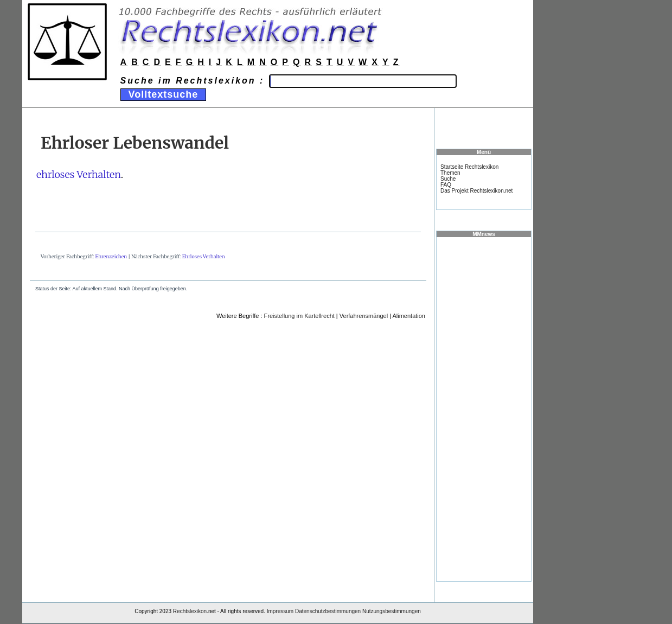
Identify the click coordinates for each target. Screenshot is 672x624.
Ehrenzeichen (111, 256)
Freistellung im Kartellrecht (299, 316)
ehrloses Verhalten (79, 174)
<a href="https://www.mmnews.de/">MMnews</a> (484, 409)
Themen (450, 173)
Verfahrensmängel (364, 316)
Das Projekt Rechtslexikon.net (476, 191)
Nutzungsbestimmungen (392, 611)
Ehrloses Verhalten (204, 256)
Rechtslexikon (190, 611)
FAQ (446, 185)
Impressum (280, 611)
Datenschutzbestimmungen (328, 611)
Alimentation (409, 316)
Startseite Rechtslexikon (469, 167)
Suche (448, 179)
